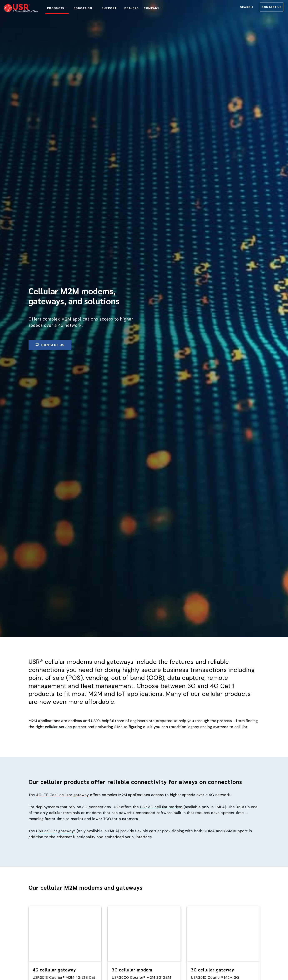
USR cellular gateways (56, 831)
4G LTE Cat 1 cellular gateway (62, 795)
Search (247, 7)
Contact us (272, 7)
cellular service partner (66, 727)
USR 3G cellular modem (161, 807)
